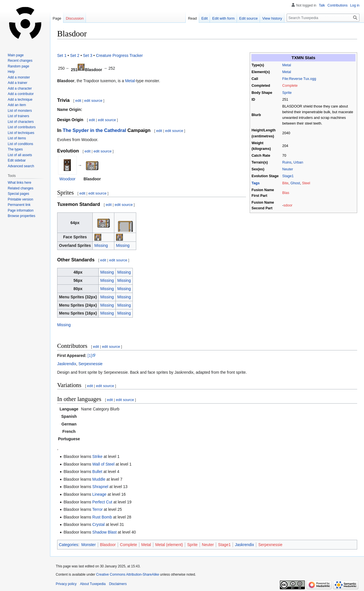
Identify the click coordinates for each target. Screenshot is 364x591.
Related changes (20, 188)
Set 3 (88, 55)
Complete (290, 86)
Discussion (75, 18)
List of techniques (21, 133)
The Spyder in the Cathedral (95, 130)
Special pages (18, 194)
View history (272, 18)
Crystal (99, 524)
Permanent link (19, 205)
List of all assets (20, 155)
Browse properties (21, 216)
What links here (19, 183)
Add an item (17, 105)
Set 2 (75, 55)
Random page (18, 66)
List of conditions (20, 144)
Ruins (287, 162)
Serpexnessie (91, 364)
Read (192, 18)
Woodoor (68, 179)
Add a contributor (21, 94)
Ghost (295, 183)
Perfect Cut (102, 502)
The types (15, 149)
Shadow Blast (105, 532)
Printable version (20, 199)
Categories (69, 545)
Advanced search (21, 166)
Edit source (248, 18)
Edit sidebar (17, 160)
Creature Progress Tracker (119, 55)
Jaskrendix (67, 364)
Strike (98, 456)
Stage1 (288, 176)
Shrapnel (100, 487)
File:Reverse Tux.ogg (299, 79)
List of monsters (20, 111)
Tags (256, 183)
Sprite (287, 93)
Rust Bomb (102, 517)
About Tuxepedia (93, 584)
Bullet (97, 472)
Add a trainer (17, 83)
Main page (16, 55)
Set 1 (62, 55)
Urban (298, 162)
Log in (355, 5)
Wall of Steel (104, 464)
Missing (101, 245)
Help (11, 72)
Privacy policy (66, 584)
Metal (287, 65)
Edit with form (223, 18)
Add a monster (19, 77)
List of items (17, 138)
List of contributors (22, 127)
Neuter (288, 169)
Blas (286, 193)
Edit (204, 18)
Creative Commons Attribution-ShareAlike (128, 575)
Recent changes (20, 61)
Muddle (99, 479)
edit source (93, 101)
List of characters (21, 122)
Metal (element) (169, 545)
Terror (97, 509)
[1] (90, 356)
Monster (89, 545)
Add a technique (20, 100)
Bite (286, 183)
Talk (322, 5)
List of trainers (18, 116)
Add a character (20, 88)
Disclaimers (118, 584)
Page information (21, 210)
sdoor (288, 205)
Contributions (338, 5)
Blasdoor (108, 545)
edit (78, 101)
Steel (306, 183)
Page (57, 18)
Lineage (100, 494)
